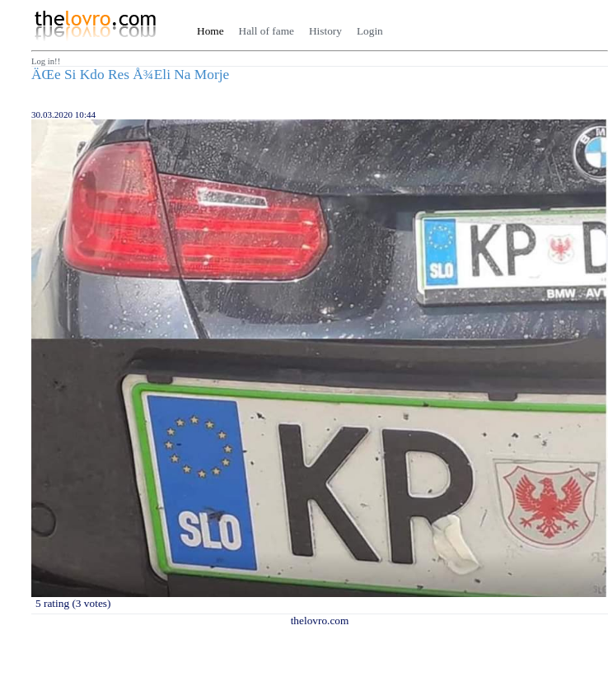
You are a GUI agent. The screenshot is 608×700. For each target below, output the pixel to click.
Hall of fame (267, 31)
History (325, 31)
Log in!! (46, 61)
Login (370, 31)
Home (210, 31)
